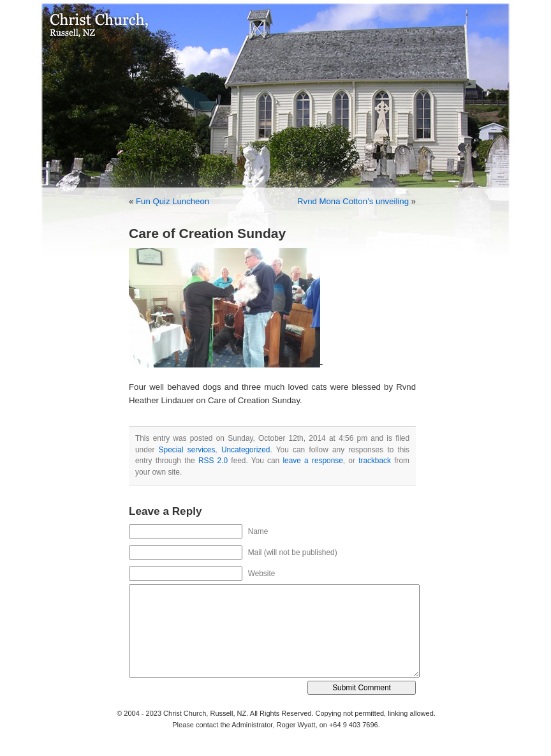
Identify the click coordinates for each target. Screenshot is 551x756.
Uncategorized (246, 450)
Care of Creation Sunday (207, 233)
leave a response (312, 461)
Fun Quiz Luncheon (173, 201)
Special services (187, 450)
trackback (375, 461)
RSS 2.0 (213, 461)
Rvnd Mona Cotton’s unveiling (353, 201)
